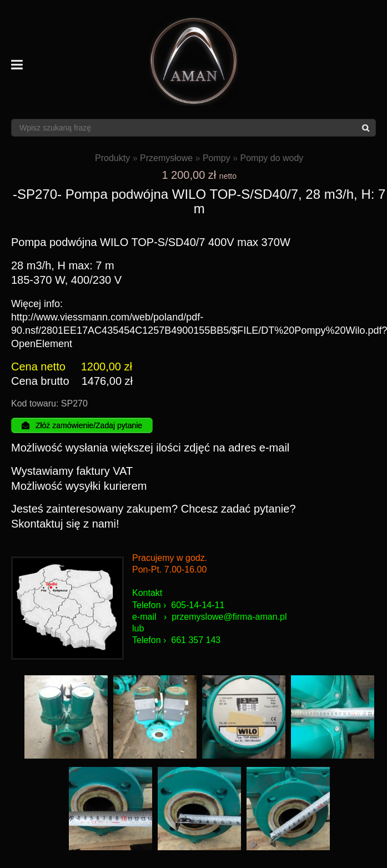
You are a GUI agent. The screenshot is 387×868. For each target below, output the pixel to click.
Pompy (217, 158)
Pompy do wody (272, 158)
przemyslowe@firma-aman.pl (229, 617)
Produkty (112, 158)
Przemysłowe (166, 158)
